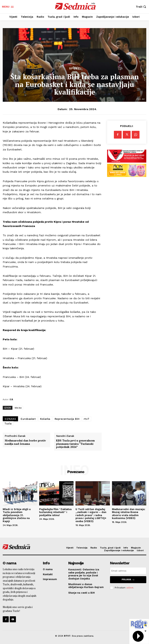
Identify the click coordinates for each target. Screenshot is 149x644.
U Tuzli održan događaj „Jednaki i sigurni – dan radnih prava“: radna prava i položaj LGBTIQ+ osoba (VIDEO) (91, 515)
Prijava (128, 580)
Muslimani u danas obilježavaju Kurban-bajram (86, 586)
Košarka (45, 419)
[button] (141, 7)
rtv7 (87, 419)
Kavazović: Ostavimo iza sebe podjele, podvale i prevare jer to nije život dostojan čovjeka (84, 574)
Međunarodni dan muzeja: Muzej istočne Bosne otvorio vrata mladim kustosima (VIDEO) (129, 514)
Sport (75, 69)
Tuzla (8, 424)
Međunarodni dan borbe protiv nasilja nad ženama (25, 442)
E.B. (12, 399)
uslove (130, 588)
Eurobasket (28, 419)
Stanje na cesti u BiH (81, 593)
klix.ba (18, 408)
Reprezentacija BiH (67, 419)
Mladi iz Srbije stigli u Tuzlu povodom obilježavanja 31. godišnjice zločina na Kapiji (17, 515)
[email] (128, 571)
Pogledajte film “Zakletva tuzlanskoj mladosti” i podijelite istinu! (55, 512)
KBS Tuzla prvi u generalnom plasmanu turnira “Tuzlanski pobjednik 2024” (75, 444)
